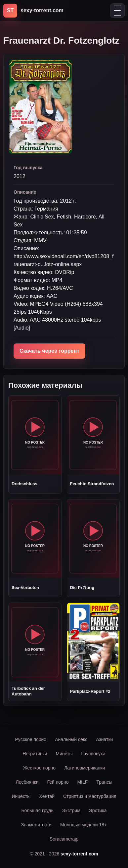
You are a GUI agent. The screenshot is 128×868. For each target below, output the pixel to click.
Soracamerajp (64, 839)
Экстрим (71, 810)
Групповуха (93, 754)
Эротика (98, 810)
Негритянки (35, 754)
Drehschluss (24, 484)
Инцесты (21, 796)
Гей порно (58, 782)
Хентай (47, 796)
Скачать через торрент (49, 351)
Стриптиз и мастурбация (90, 796)
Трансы (104, 782)
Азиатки (104, 739)
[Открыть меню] (117, 11)
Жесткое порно (39, 768)
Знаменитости (36, 825)
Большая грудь (37, 810)
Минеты (64, 754)
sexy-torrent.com (79, 854)
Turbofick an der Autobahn (28, 691)
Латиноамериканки (85, 768)
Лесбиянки (27, 782)
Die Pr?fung (82, 588)
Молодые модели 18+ (84, 825)
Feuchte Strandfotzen (92, 484)
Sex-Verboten (25, 588)
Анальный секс (71, 739)
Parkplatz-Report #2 (90, 691)
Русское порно (31, 739)
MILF (82, 782)
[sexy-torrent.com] (33, 11)
